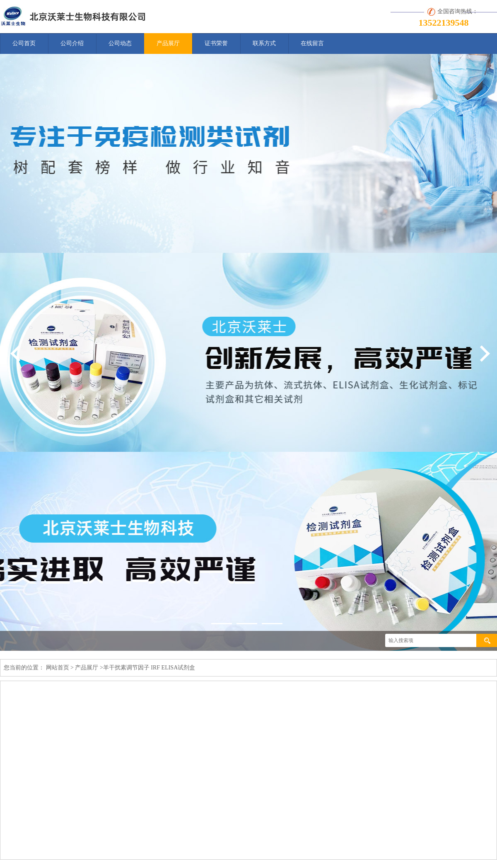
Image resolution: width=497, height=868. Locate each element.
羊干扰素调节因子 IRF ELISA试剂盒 (149, 668)
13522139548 (444, 23)
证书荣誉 (216, 43)
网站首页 (58, 668)
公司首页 (24, 43)
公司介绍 (72, 43)
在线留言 (312, 43)
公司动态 (120, 43)
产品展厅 (168, 43)
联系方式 (264, 43)
